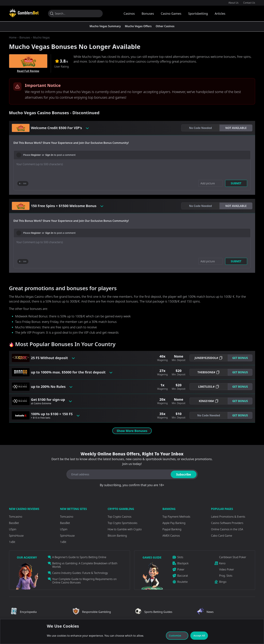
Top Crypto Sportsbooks (123, 523)
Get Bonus (240, 358)
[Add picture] (210, 183)
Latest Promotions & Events (228, 517)
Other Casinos (165, 26)
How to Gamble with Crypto (125, 529)
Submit (236, 183)
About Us (233, 3)
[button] (236, 128)
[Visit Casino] (24, 13)
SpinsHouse (16, 536)
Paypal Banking (172, 529)
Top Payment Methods (176, 517)
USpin (13, 529)
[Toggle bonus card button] (87, 128)
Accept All (199, 636)
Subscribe (184, 474)
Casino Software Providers (227, 523)
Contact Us (249, 3)
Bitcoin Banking (117, 536)
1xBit (12, 542)
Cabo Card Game (222, 536)
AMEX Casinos (171, 536)
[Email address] (118, 474)
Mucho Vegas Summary (105, 26)
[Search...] (75, 14)
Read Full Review (28, 71)
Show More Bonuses (132, 431)
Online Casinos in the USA (227, 529)
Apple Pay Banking (174, 523)
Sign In (49, 155)
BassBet (14, 523)
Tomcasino (16, 517)
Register (36, 155)
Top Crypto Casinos (120, 517)
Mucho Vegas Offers (138, 26)
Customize (177, 636)
